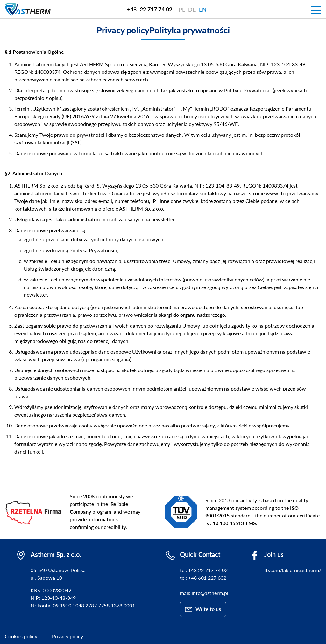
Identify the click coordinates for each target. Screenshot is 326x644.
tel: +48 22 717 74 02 (204, 570)
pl (182, 10)
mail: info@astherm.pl (204, 593)
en (203, 10)
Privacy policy (67, 636)
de (192, 10)
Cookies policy (21, 636)
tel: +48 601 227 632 (203, 578)
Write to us (208, 609)
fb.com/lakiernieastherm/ (293, 570)
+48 (150, 9)
